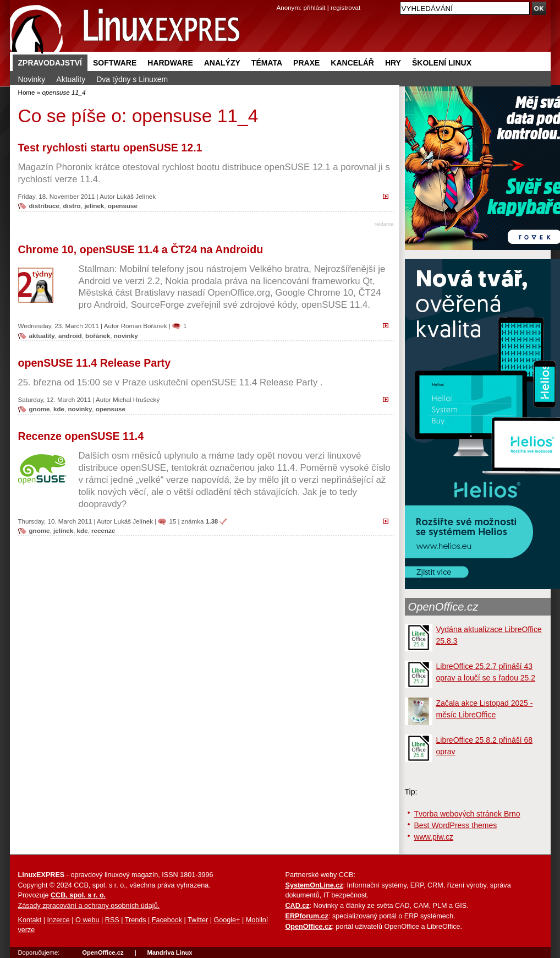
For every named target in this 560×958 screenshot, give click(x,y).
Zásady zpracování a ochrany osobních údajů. (89, 906)
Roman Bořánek (144, 326)
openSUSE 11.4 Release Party (95, 363)
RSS (112, 920)
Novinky (32, 79)
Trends (136, 920)
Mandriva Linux (169, 952)
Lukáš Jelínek (136, 196)
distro (72, 206)
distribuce (44, 206)
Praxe (306, 63)
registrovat (345, 7)
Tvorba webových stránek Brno (467, 814)
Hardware (170, 63)
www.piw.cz (434, 837)
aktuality (42, 336)
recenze (103, 530)
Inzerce (59, 920)
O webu (87, 920)
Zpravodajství (50, 63)
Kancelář (352, 63)
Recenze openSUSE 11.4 (81, 436)
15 (172, 521)
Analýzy (222, 63)
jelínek (94, 206)
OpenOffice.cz (443, 607)
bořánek (98, 336)
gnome (40, 409)
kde (59, 409)
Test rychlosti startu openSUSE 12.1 (110, 148)
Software (115, 63)
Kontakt (30, 920)
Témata (267, 63)
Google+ (227, 920)
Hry (393, 63)
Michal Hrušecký (136, 399)
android (70, 336)
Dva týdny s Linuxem (132, 79)
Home (27, 92)
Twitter (198, 920)
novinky (126, 336)
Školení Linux (442, 63)
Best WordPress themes (456, 825)
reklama (384, 224)
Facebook (167, 920)
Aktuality (71, 79)
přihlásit (315, 7)
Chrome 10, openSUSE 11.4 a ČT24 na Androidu (141, 249)
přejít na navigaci (280, 0)
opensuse (123, 206)
